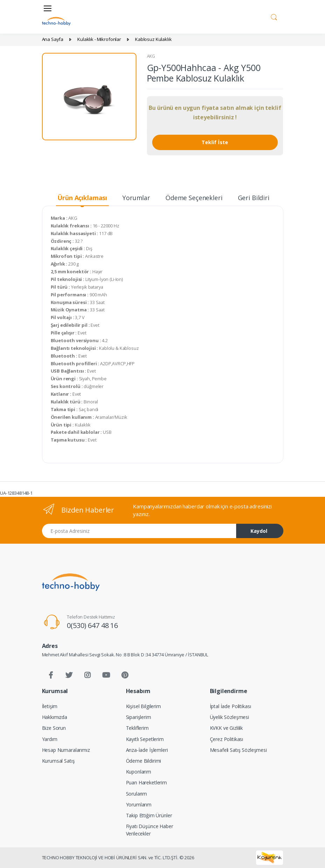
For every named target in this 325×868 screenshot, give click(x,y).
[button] (274, 16)
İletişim (50, 706)
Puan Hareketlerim (147, 782)
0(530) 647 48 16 (92, 625)
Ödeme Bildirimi (144, 761)
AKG (151, 56)
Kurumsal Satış (58, 761)
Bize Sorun (54, 728)
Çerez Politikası (227, 739)
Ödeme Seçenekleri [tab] (194, 198)
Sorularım (137, 794)
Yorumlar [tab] (136, 198)
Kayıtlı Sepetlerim (145, 739)
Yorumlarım (139, 805)
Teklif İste (215, 142)
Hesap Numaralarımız (66, 750)
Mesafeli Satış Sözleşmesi (238, 750)
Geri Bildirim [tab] (257, 198)
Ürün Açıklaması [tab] (82, 198)
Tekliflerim (137, 728)
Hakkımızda (55, 717)
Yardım (50, 739)
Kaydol (259, 531)
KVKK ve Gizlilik (227, 728)
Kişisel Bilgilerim (143, 706)
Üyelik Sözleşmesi (230, 717)
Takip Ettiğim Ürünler (149, 815)
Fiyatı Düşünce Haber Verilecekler (150, 830)
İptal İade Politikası (231, 706)
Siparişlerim (139, 717)
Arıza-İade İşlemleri (147, 750)
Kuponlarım (139, 772)
